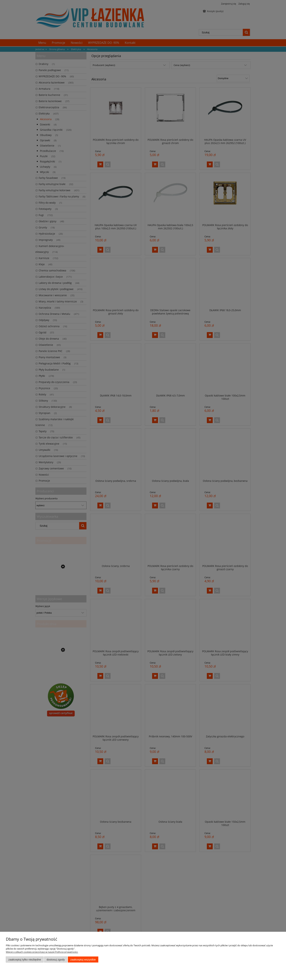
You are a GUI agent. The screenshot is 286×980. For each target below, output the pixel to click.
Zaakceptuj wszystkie (83, 959)
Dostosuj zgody (56, 959)
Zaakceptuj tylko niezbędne (25, 959)
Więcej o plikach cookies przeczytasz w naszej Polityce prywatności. (42, 952)
